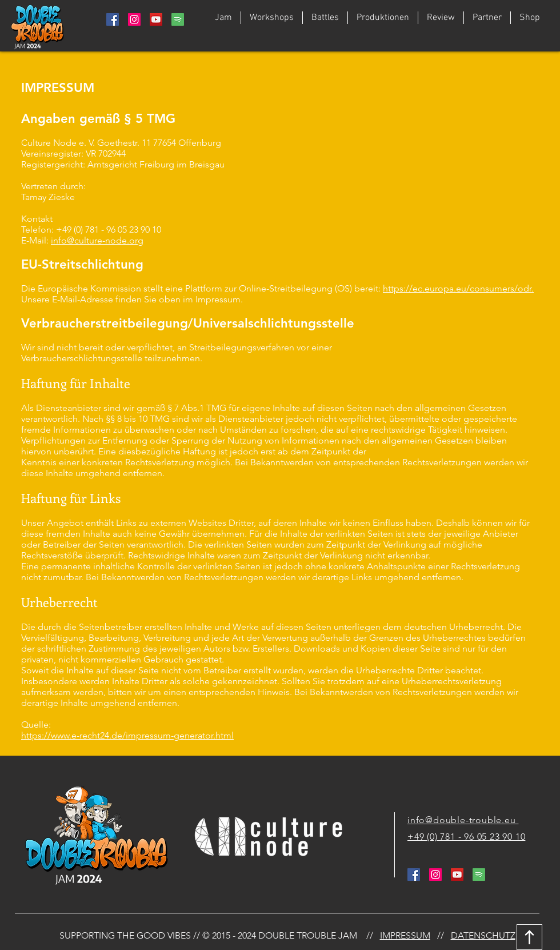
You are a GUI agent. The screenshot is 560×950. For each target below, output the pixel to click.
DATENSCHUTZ (483, 935)
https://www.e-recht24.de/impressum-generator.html (127, 735)
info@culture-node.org (97, 240)
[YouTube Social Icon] (156, 19)
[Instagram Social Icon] (134, 19)
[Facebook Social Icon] (113, 19)
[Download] (529, 937)
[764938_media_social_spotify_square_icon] (178, 19)
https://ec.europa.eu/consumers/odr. (458, 288)
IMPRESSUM (405, 935)
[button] (325, 18)
